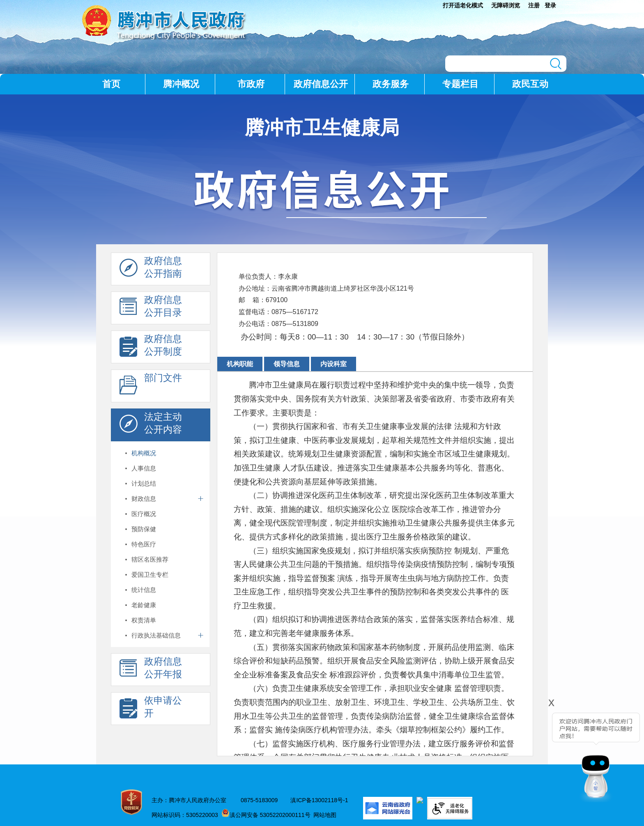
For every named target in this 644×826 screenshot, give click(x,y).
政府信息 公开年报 (151, 670)
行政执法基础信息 (156, 635)
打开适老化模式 (463, 5)
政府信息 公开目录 (151, 308)
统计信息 (144, 590)
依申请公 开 (151, 709)
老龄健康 (144, 605)
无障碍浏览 (506, 5)
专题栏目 (460, 84)
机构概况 (144, 453)
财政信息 (144, 499)
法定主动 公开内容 (151, 425)
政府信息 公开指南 (151, 269)
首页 (111, 84)
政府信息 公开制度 (151, 347)
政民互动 (530, 84)
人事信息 (144, 468)
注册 (534, 5)
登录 (550, 5)
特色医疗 (144, 544)
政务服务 (391, 84)
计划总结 (144, 483)
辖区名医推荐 (150, 559)
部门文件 (151, 386)
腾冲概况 (181, 84)
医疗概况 (144, 514)
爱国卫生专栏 (150, 575)
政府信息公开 (321, 84)
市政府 (251, 84)
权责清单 (144, 620)
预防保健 (144, 529)
